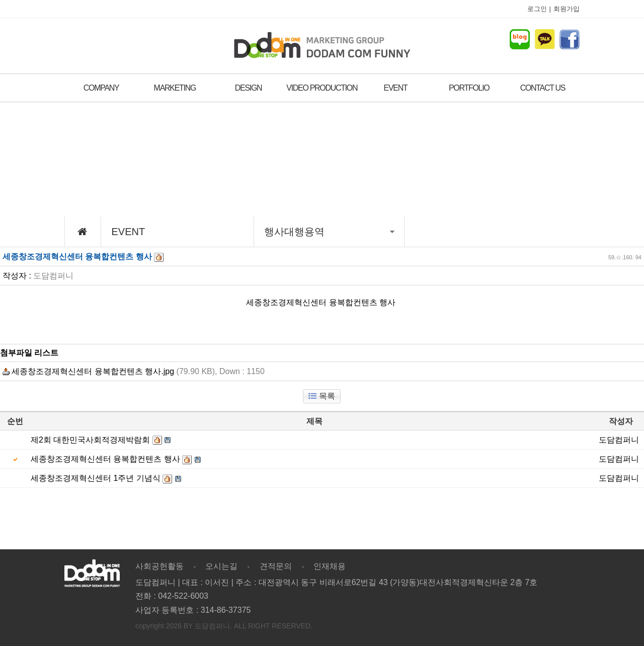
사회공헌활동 (159, 566)
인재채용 (330, 566)
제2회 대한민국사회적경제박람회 (90, 440)
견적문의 (276, 566)
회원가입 (567, 9)
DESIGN (249, 88)
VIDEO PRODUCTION (322, 88)
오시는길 (221, 566)
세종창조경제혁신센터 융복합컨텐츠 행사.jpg (88, 371)
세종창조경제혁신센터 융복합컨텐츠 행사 (105, 459)
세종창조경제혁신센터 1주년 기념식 (96, 478)
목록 (322, 396)
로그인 (537, 9)
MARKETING (175, 88)
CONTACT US (543, 88)
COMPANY (101, 88)
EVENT (396, 88)
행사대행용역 (329, 232)
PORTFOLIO (469, 88)
